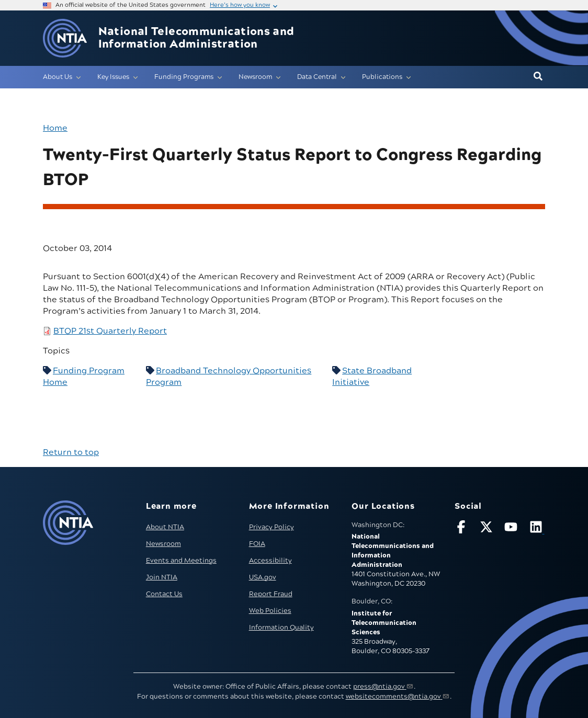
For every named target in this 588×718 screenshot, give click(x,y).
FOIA (257, 544)
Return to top (71, 452)
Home (55, 128)
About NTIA (165, 527)
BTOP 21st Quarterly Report (110, 331)
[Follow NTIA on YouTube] (512, 529)
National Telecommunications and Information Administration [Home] (196, 38)
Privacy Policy (272, 527)
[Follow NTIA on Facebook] (462, 529)
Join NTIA (162, 577)
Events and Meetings (181, 561)
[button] (538, 77)
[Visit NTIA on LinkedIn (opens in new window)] (537, 529)
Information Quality (281, 628)
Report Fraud (271, 594)
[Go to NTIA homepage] (65, 38)
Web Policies (270, 611)
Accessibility (270, 561)
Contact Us (164, 594)
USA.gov (263, 577)
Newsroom (163, 544)
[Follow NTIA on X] (488, 529)
